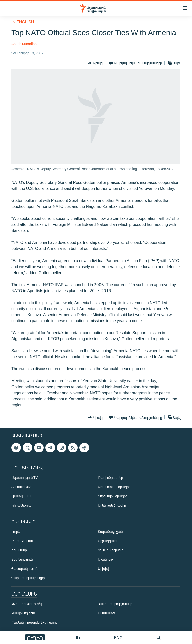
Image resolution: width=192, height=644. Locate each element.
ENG (118, 638)
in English (23, 22)
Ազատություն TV (25, 478)
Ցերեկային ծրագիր (113, 496)
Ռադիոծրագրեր (110, 478)
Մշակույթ (105, 559)
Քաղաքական (22, 541)
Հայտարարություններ (115, 604)
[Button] (96, 63)
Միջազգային (108, 541)
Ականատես (107, 613)
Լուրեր (16, 531)
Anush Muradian (24, 44)
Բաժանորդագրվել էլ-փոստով (34, 622)
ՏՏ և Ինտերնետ (111, 550)
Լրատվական (22, 496)
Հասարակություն (25, 568)
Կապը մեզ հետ (23, 613)
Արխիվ (103, 568)
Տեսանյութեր (21, 487)
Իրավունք (19, 550)
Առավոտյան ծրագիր (114, 487)
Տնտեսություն (22, 559)
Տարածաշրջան (110, 531)
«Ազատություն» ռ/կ (27, 604)
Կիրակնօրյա (21, 505)
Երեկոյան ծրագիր (112, 505)
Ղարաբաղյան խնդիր (28, 578)
